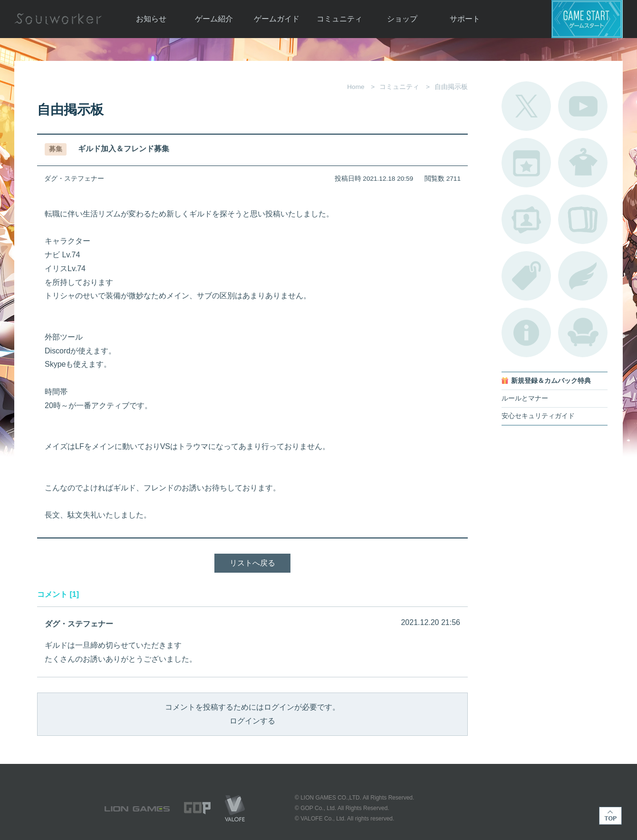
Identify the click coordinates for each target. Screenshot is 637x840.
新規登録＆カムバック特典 (551, 381)
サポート (465, 19)
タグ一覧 (526, 276)
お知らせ (151, 19)
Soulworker (58, 19)
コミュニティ (339, 19)
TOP (610, 816)
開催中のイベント (526, 163)
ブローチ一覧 (583, 276)
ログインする (252, 721)
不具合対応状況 (526, 332)
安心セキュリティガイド (538, 416)
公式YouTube (583, 106)
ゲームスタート (587, 19)
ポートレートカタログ (526, 219)
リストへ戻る (252, 563)
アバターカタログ (583, 163)
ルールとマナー (525, 398)
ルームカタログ (583, 332)
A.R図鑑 (583, 219)
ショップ (402, 19)
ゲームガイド (277, 19)
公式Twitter (526, 106)
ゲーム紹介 (214, 19)
